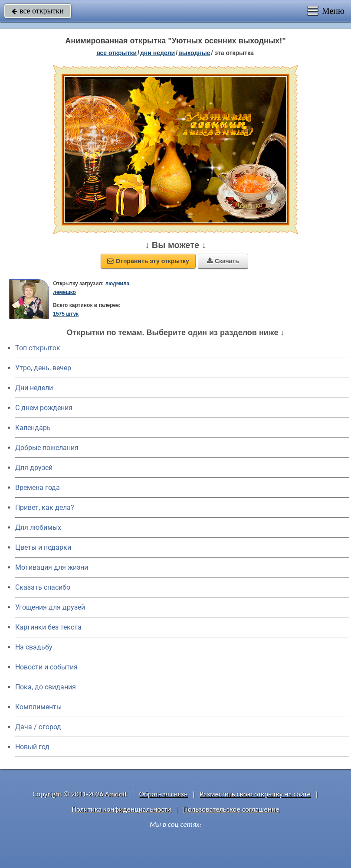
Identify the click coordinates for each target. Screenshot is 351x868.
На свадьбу (34, 647)
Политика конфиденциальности (121, 809)
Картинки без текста (48, 627)
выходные (194, 53)
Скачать (223, 261)
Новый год (32, 747)
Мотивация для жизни (52, 567)
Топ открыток (38, 348)
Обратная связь (164, 794)
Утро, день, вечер (43, 368)
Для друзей (34, 468)
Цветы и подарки (43, 547)
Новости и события (46, 667)
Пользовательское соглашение (231, 809)
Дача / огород (38, 727)
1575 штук (66, 314)
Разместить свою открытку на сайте (255, 794)
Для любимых (38, 527)
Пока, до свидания (46, 687)
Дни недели (34, 388)
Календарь (33, 428)
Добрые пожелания (47, 448)
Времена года (38, 488)
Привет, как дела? (45, 507)
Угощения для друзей (50, 607)
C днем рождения (44, 408)
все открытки (38, 11)
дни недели (157, 53)
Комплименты (38, 707)
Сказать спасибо (43, 587)
